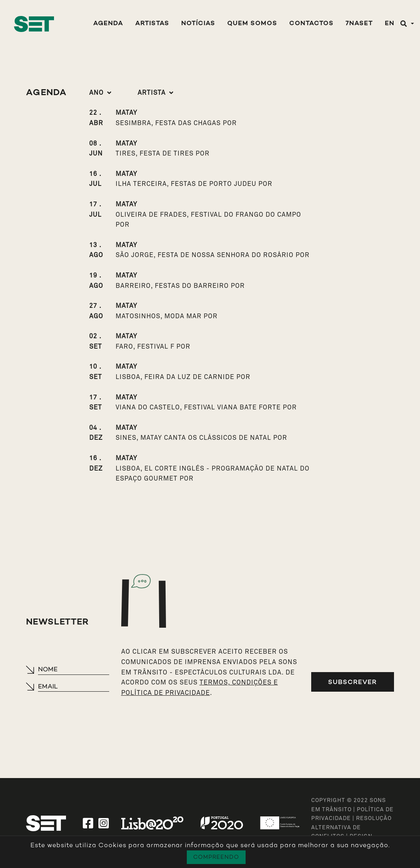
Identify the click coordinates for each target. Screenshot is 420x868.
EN (390, 24)
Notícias (198, 24)
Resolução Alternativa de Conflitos (351, 827)
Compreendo (216, 857)
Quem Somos (252, 24)
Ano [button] (96, 93)
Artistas (152, 24)
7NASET (359, 24)
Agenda (108, 24)
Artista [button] (152, 93)
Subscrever (352, 682)
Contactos (311, 24)
